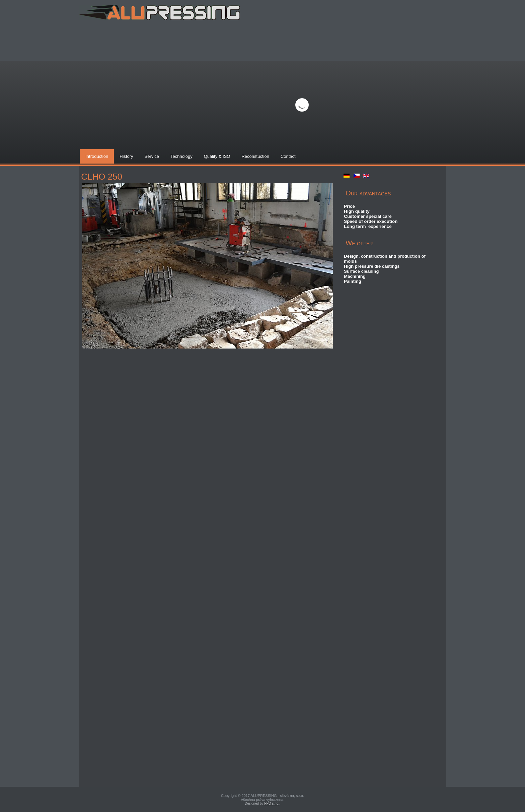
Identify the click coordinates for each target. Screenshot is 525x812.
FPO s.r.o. (272, 803)
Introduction (97, 156)
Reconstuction (255, 156)
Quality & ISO (217, 156)
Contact (288, 156)
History (126, 156)
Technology (181, 156)
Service (152, 156)
